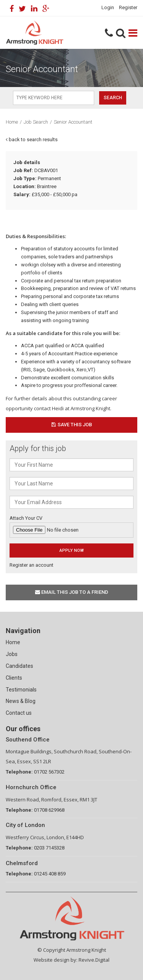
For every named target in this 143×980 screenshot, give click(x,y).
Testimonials (21, 690)
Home (12, 122)
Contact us (19, 713)
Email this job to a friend (72, 592)
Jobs (12, 654)
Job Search (36, 122)
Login (108, 7)
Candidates (19, 666)
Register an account (31, 565)
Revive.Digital (94, 960)
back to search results (32, 139)
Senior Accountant (73, 122)
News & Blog (21, 701)
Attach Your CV (71, 526)
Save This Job (72, 425)
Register (128, 7)
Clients (14, 678)
